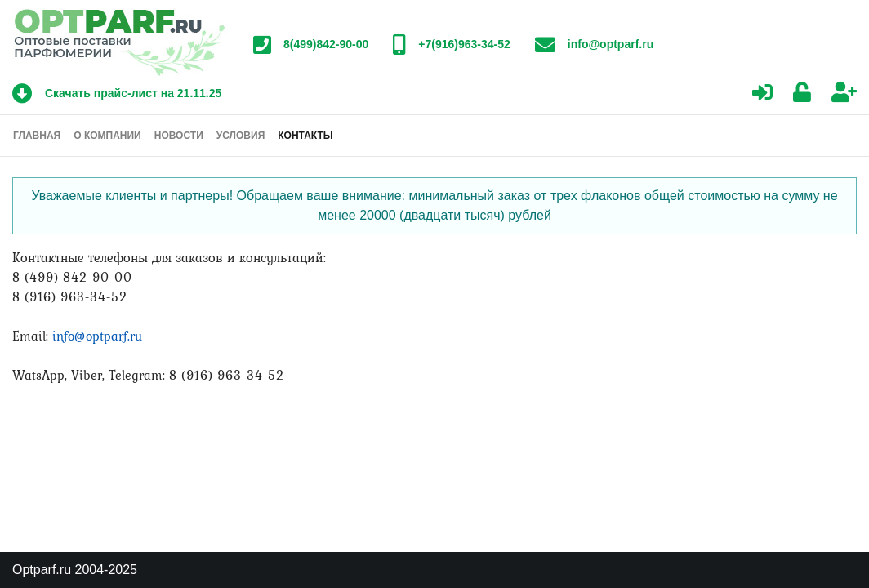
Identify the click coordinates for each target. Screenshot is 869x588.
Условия (241, 136)
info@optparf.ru (97, 336)
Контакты (305, 136)
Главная (37, 136)
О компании (107, 136)
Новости (179, 136)
